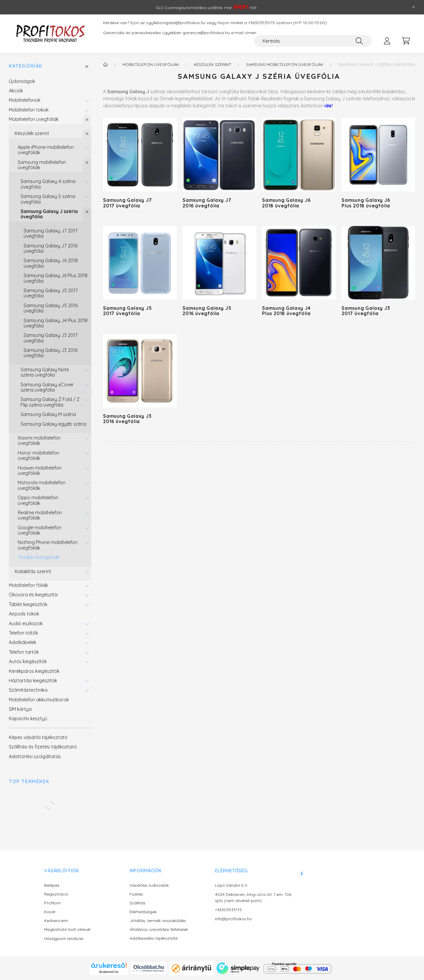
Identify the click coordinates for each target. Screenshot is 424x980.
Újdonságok (22, 81)
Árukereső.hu (109, 972)
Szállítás (138, 903)
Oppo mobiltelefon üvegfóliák (38, 500)
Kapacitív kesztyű (28, 718)
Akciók (16, 91)
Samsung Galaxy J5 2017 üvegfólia (51, 293)
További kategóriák (39, 557)
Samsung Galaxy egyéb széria (53, 424)
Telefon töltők (23, 633)
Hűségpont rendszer (64, 939)
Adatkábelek (23, 642)
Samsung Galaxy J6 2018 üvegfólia (51, 263)
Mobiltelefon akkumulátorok (39, 700)
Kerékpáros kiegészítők (34, 671)
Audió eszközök (26, 623)
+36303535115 (262, 23)
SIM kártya (20, 709)
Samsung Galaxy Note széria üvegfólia (45, 372)
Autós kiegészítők (28, 661)
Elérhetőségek (143, 912)
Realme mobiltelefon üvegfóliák (40, 515)
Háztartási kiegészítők (33, 680)
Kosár (50, 912)
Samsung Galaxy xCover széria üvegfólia (47, 387)
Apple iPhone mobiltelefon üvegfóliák (46, 150)
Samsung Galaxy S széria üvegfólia (48, 199)
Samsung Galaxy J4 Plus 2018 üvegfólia (56, 323)
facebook (302, 874)
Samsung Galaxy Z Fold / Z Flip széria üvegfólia (50, 402)
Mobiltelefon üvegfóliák (34, 119)
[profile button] (387, 41)
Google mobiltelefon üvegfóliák (39, 530)
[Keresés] (313, 41)
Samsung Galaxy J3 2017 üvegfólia (50, 338)
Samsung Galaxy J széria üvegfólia (49, 214)
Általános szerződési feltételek (159, 930)
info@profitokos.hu (233, 919)
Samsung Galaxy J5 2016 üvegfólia (51, 308)
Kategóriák (26, 66)
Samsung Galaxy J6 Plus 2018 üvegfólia (56, 278)
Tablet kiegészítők (28, 604)
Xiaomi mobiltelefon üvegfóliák (39, 440)
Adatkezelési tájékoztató (154, 938)
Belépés (52, 885)
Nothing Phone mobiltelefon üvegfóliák (48, 545)
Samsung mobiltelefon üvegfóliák (42, 165)
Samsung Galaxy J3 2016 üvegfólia (50, 353)
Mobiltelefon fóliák (28, 585)
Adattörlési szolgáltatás (35, 756)
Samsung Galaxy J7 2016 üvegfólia (50, 248)
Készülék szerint (32, 133)
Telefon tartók (24, 652)
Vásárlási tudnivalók (149, 885)
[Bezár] (414, 7)
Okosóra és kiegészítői (33, 595)
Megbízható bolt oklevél (67, 930)
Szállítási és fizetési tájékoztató (43, 747)
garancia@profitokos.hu (206, 33)
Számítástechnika (28, 690)
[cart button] (406, 41)
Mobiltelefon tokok (29, 110)
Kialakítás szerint (33, 571)
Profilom (52, 903)
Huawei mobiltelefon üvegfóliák (40, 470)
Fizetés (136, 894)
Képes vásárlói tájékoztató (38, 737)
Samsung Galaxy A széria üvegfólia (48, 184)
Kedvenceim (56, 921)
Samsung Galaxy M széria (48, 414)
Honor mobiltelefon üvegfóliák (38, 455)
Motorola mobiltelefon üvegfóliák (42, 485)
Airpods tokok (24, 614)
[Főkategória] (105, 64)
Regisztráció (56, 894)
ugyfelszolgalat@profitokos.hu (176, 23)
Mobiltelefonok (25, 100)
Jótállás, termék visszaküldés (158, 921)
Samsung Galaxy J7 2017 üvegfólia (50, 233)
